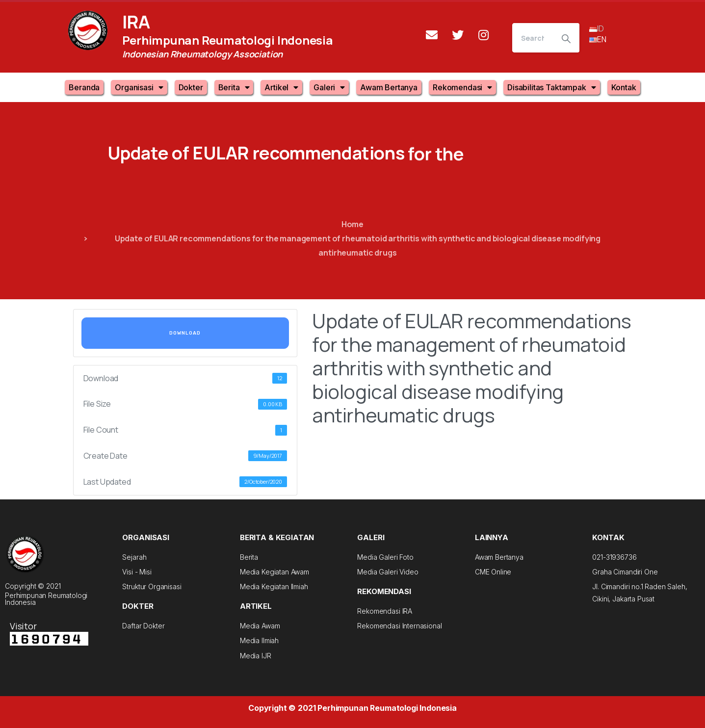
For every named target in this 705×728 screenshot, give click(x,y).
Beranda (84, 87)
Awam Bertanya (389, 87)
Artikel (281, 87)
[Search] (533, 38)
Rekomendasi (462, 87)
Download (185, 333)
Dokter (191, 87)
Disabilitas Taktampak (551, 87)
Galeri (329, 87)
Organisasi (139, 87)
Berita (234, 87)
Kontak (624, 87)
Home (352, 224)
